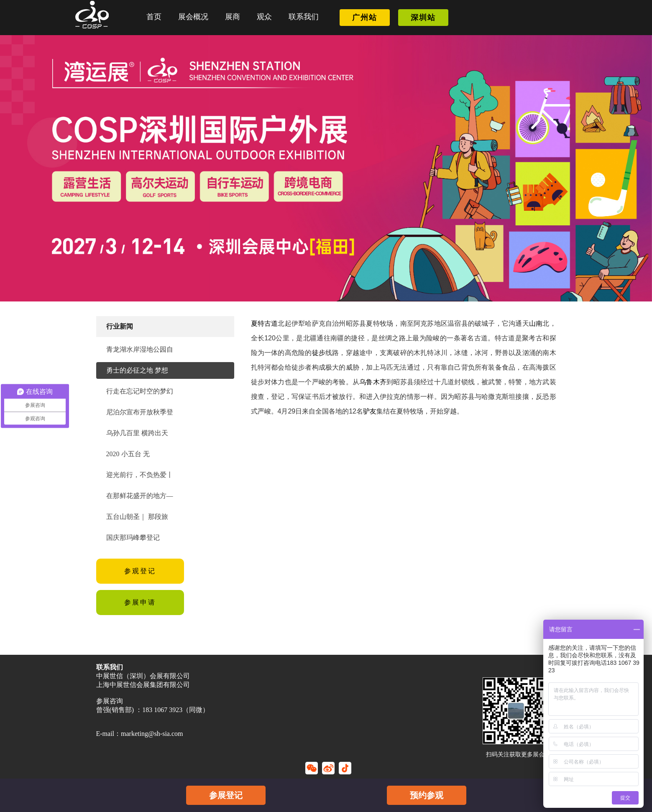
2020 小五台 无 (128, 454)
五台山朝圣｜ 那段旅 (137, 517)
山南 (536, 323)
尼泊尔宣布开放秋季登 (140, 412)
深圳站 (423, 18)
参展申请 (140, 602)
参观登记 (140, 571)
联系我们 (304, 17)
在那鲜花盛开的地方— (140, 496)
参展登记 (226, 795)
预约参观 (427, 795)
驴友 (370, 411)
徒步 (319, 353)
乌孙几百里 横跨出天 (137, 433)
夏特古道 (265, 323)
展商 (233, 17)
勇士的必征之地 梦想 (137, 370)
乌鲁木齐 (373, 382)
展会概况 (193, 17)
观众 (264, 17)
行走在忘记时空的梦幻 (140, 391)
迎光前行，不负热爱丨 (140, 475)
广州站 (365, 18)
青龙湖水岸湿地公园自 (140, 349)
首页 (154, 17)
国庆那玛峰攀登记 (133, 538)
